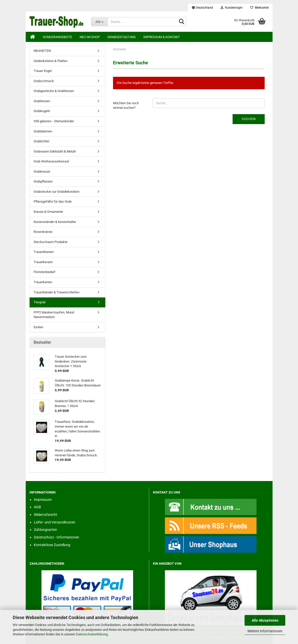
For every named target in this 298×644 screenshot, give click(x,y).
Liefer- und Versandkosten (55, 522)
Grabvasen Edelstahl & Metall (55, 151)
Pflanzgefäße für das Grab (53, 201)
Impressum (43, 500)
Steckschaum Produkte (51, 242)
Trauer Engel (43, 71)
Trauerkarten (43, 282)
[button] (202, 8)
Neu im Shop (90, 37)
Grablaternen (43, 131)
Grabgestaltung (122, 37)
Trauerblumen (44, 252)
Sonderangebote (57, 37)
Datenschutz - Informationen (56, 537)
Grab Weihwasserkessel (51, 161)
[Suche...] (99, 22)
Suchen (249, 119)
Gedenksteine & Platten (51, 61)
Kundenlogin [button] (232, 8)
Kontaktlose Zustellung (52, 545)
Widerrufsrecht (46, 515)
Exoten (38, 327)
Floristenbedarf (45, 272)
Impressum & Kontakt (162, 37)
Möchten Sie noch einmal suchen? (126, 106)
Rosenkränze (43, 232)
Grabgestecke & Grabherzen (54, 91)
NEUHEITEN (42, 51)
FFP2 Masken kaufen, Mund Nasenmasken (54, 315)
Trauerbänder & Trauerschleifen (56, 292)
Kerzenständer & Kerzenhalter (55, 222)
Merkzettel (259, 8)
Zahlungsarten (45, 530)
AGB (37, 507)
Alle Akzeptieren (265, 620)
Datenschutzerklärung (92, 634)
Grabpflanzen (43, 181)
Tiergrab (40, 302)
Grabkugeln (42, 111)
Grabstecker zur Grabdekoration (56, 192)
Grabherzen (42, 101)
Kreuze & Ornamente (48, 212)
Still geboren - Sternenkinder (54, 121)
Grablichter (41, 141)
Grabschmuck (44, 81)
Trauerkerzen (43, 262)
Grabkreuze (42, 171)
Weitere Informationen (265, 631)
